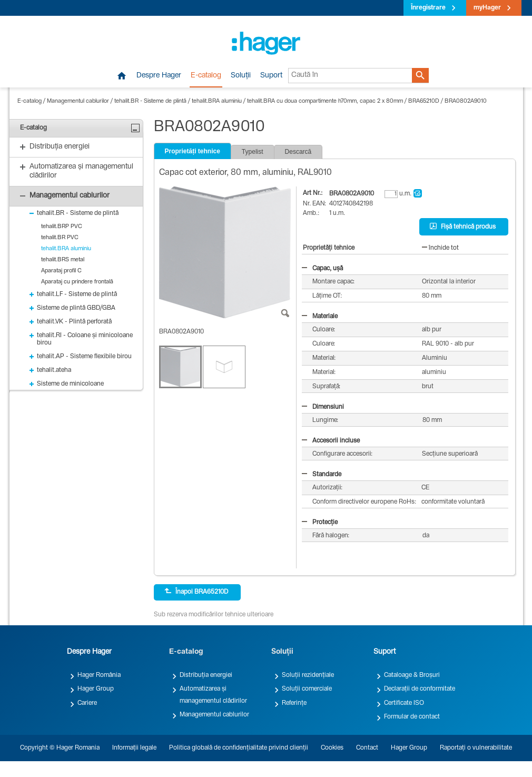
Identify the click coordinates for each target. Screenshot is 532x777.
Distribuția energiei (206, 675)
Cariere (87, 703)
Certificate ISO (404, 703)
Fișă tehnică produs (463, 227)
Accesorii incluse (331, 441)
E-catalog (206, 76)
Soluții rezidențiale (308, 675)
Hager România (99, 675)
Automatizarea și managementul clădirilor (213, 695)
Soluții (241, 76)
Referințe (294, 703)
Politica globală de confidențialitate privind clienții (239, 748)
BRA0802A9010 (466, 101)
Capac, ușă (322, 269)
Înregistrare (428, 8)
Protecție (320, 523)
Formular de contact (412, 717)
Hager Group (96, 689)
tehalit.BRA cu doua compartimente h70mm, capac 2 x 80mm (325, 101)
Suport (271, 76)
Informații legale (134, 748)
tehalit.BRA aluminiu (217, 101)
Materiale (320, 317)
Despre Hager (159, 76)
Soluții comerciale (307, 689)
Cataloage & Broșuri (412, 675)
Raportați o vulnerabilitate (476, 748)
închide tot (440, 248)
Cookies (332, 748)
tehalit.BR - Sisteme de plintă (150, 101)
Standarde (322, 475)
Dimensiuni (323, 407)
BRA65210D (424, 101)
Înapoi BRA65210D (196, 592)
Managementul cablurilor (78, 101)
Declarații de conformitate (420, 689)
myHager (487, 8)
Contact (367, 748)
